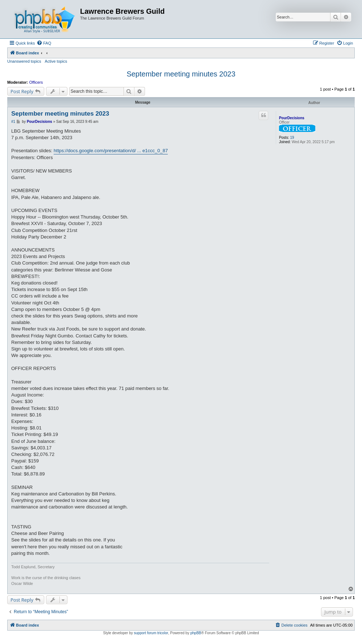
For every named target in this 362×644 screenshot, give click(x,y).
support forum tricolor (151, 633)
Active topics (56, 61)
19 (292, 138)
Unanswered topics (24, 61)
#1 (13, 122)
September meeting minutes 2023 (181, 74)
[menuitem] (44, 43)
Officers (36, 82)
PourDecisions (292, 118)
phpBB (196, 633)
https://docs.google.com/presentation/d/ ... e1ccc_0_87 (111, 151)
